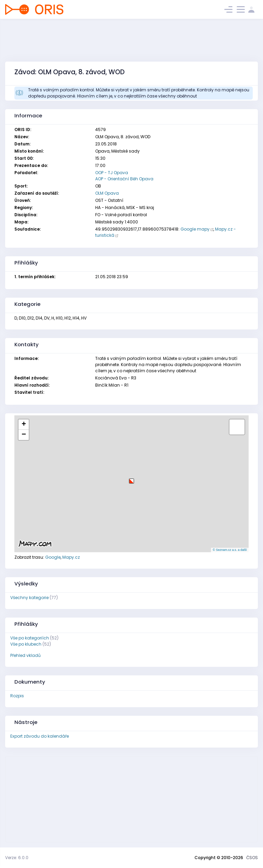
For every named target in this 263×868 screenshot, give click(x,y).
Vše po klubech (26, 644)
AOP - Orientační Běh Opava (124, 179)
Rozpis (17, 696)
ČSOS (252, 858)
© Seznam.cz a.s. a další (230, 550)
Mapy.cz (71, 557)
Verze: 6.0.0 (17, 858)
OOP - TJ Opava (112, 173)
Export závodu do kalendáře (40, 736)
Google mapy (195, 229)
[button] (131, 478)
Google (53, 557)
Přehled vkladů (26, 655)
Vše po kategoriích (30, 638)
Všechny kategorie (29, 598)
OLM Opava (107, 193)
